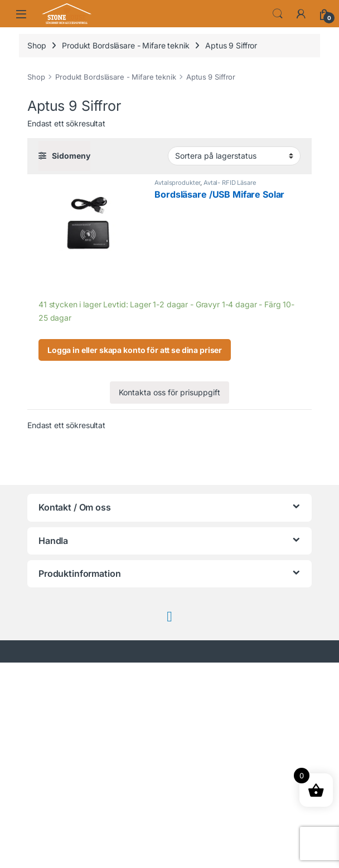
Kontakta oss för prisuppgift (169, 392)
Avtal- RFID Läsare (230, 183)
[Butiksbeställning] (234, 156)
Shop (37, 45)
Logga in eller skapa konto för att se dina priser (135, 350)
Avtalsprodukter (177, 183)
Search (278, 14)
